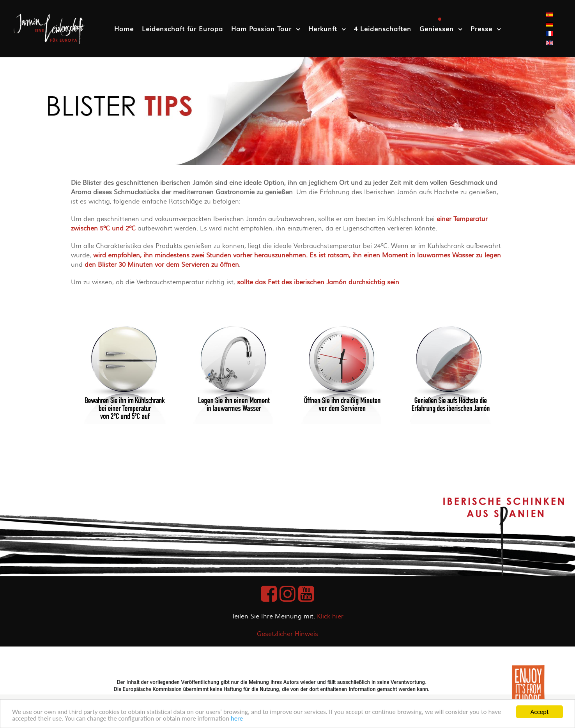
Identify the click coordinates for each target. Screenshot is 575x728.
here (237, 719)
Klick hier (330, 616)
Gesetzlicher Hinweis (287, 634)
